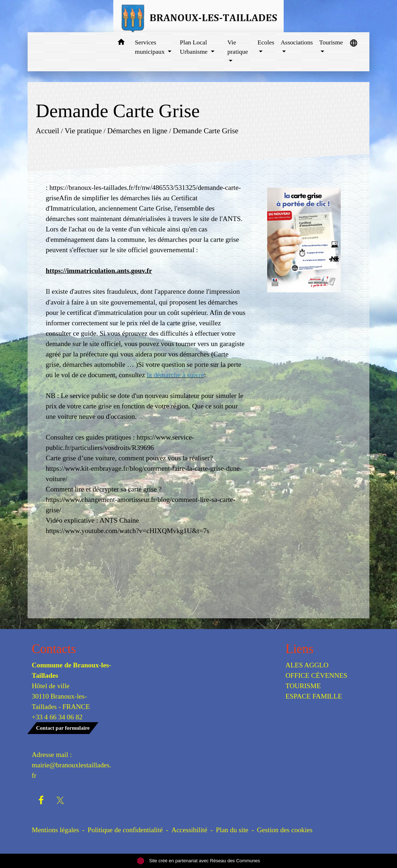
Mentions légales (56, 830)
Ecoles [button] (266, 42)
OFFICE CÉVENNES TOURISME (316, 681)
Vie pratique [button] (238, 47)
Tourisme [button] (331, 42)
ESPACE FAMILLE (314, 696)
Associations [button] (297, 42)
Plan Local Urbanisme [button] (194, 47)
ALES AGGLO (307, 665)
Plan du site (232, 830)
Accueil (48, 131)
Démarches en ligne (137, 131)
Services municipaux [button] (150, 47)
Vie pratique (84, 131)
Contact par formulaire (63, 728)
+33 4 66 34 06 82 (57, 717)
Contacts (54, 649)
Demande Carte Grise (206, 131)
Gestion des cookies (285, 830)
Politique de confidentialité (125, 830)
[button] (121, 43)
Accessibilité (189, 830)
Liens (299, 649)
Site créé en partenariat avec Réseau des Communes (198, 861)
